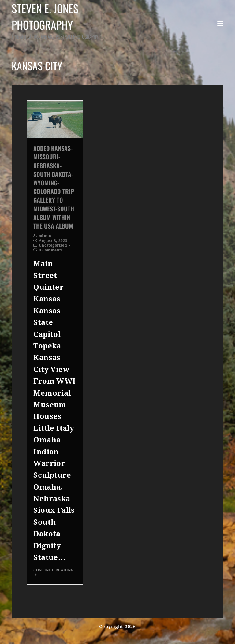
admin (45, 236)
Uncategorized (53, 245)
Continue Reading (53, 572)
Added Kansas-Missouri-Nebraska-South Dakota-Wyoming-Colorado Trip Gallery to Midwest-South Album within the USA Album (54, 187)
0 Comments (51, 250)
